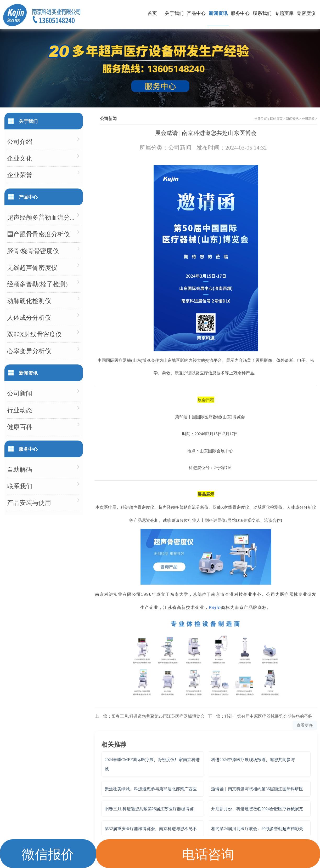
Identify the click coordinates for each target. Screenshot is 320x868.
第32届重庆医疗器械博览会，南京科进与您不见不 (151, 828)
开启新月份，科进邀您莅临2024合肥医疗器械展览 (257, 809)
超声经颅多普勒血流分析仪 (44, 217)
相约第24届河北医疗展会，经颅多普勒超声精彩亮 (257, 828)
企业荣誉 (20, 175)
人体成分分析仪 (29, 317)
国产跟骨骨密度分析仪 (38, 234)
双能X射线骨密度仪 (34, 334)
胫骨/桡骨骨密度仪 (33, 251)
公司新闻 (308, 118)
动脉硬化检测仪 (29, 301)
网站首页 (276, 118)
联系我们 (262, 13)
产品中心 (196, 13)
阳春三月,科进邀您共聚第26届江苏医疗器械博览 (149, 809)
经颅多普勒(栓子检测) (37, 284)
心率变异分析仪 (29, 351)
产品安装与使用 (29, 502)
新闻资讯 (218, 13)
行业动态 (20, 410)
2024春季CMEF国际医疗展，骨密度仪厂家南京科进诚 (152, 764)
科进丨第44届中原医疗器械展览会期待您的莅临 (268, 716)
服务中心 (240, 13)
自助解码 (20, 469)
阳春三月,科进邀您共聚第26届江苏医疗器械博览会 (158, 716)
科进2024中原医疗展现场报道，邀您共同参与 (253, 759)
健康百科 (20, 427)
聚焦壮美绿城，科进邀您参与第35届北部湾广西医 (151, 789)
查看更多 (305, 725)
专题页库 (284, 13)
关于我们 (174, 13)
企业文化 (20, 158)
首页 (152, 13)
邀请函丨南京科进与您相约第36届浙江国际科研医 (257, 789)
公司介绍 (20, 141)
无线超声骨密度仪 (32, 267)
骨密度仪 (306, 13)
